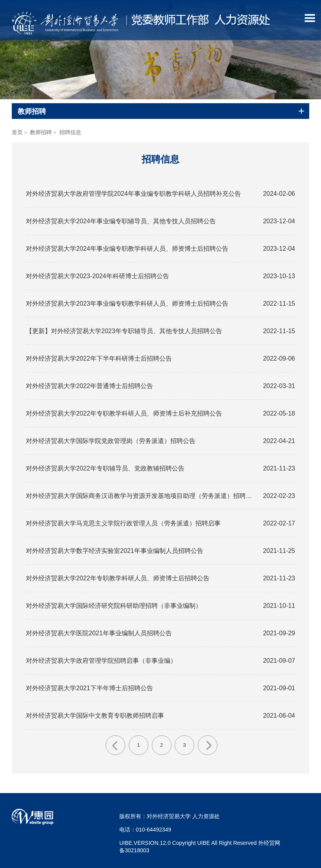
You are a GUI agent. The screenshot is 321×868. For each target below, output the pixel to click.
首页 (17, 132)
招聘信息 (70, 132)
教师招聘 (41, 132)
